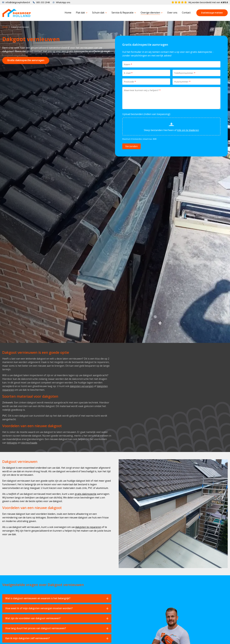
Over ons (172, 13)
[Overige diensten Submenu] (162, 13)
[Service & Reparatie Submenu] (135, 13)
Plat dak (80, 13)
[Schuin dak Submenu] (106, 13)
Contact (186, 13)
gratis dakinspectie (86, 494)
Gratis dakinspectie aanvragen (26, 61)
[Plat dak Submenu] (87, 13)
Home (68, 13)
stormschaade (29, 443)
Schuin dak (98, 13)
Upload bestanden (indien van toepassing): (146, 114)
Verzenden (131, 146)
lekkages (12, 443)
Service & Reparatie (123, 13)
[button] (57, 599)
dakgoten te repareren (88, 527)
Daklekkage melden (212, 13)
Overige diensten (150, 13)
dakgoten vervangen (82, 386)
